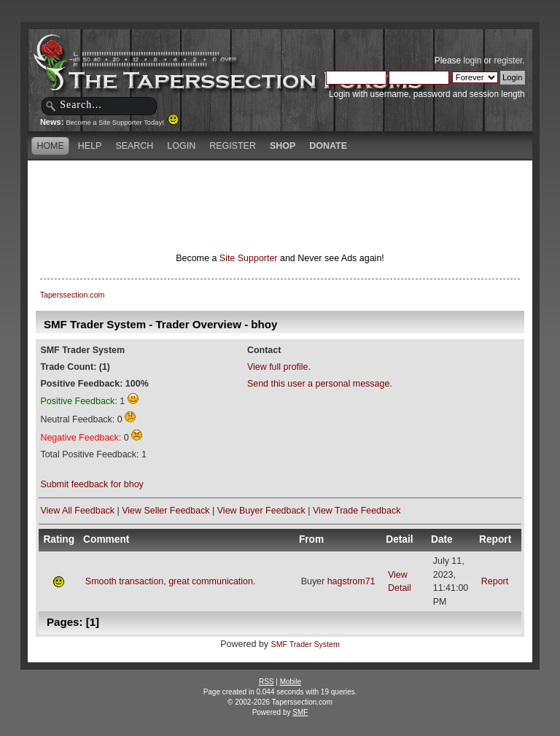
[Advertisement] (280, 186)
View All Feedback (77, 511)
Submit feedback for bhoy (92, 484)
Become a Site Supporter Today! (122, 123)
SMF (300, 712)
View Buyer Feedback (261, 511)
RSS (267, 682)
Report (495, 581)
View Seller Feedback (166, 511)
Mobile (291, 682)
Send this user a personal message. (320, 384)
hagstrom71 (351, 581)
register (508, 61)
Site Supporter (249, 258)
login (472, 61)
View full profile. (279, 367)
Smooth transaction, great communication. (171, 581)
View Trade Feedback (357, 511)
